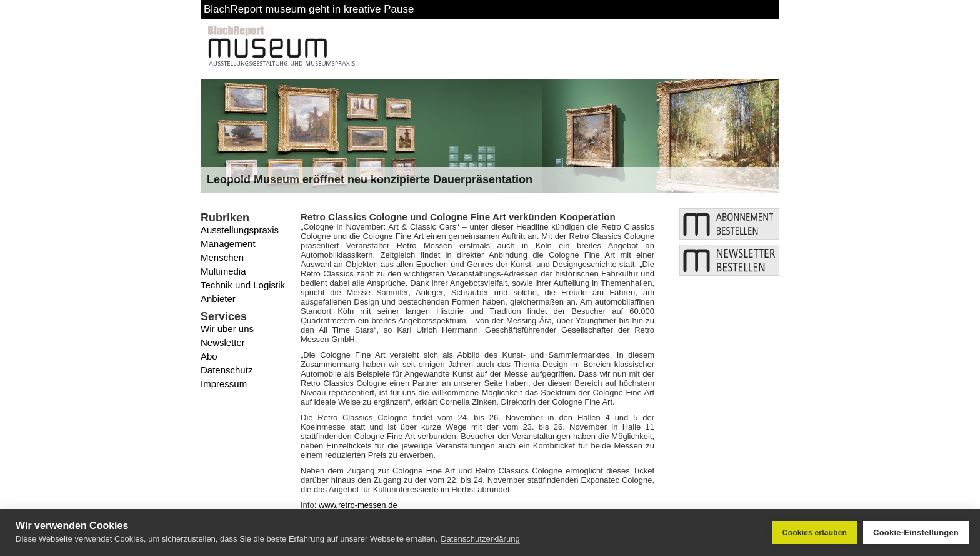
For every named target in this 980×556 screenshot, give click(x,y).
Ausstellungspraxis (240, 230)
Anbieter (218, 299)
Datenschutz (227, 370)
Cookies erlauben (815, 533)
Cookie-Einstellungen (916, 533)
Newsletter (223, 342)
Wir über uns (227, 329)
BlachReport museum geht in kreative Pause (309, 9)
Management (228, 244)
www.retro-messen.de (358, 505)
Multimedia (223, 271)
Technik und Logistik (243, 285)
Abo (209, 356)
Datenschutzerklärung (480, 539)
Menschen (222, 257)
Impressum (224, 384)
